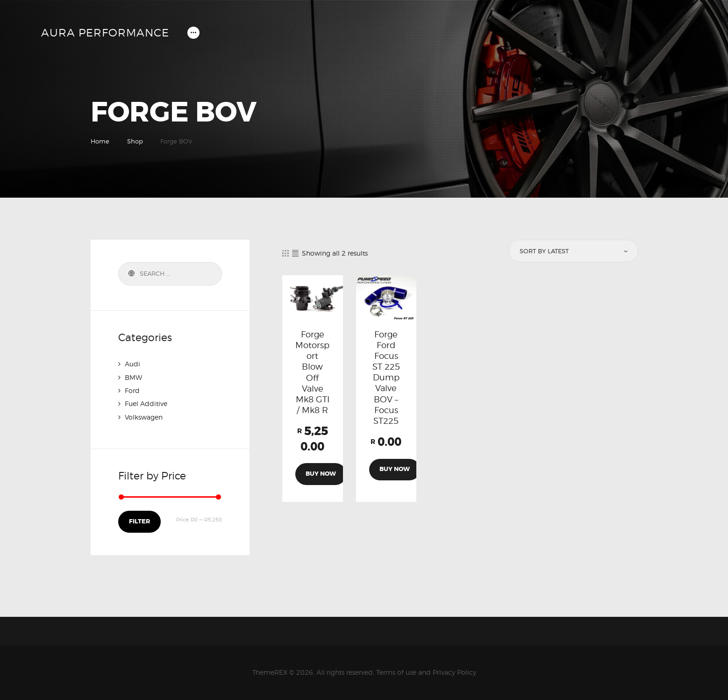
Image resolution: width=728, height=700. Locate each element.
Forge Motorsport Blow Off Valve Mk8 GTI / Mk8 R (312, 374)
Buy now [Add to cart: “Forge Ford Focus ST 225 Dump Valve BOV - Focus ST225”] (395, 473)
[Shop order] (573, 251)
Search (130, 274)
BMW (133, 377)
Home (100, 141)
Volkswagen (144, 416)
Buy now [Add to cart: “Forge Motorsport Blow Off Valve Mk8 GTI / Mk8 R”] (321, 478)
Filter (139, 521)
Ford (132, 390)
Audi (132, 364)
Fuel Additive (146, 403)
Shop (135, 141)
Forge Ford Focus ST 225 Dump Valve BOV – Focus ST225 (386, 379)
